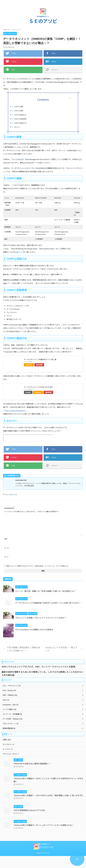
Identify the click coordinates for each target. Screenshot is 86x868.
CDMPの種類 (19, 111)
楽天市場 (39, 365)
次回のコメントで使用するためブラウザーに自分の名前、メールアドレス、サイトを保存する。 (38, 566)
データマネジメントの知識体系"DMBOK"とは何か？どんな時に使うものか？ (48, 603)
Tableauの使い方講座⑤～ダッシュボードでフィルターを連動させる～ (44, 825)
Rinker (31, 361)
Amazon (29, 365)
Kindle (28, 392)
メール (7, 548)
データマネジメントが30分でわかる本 (38, 387)
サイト (6, 557)
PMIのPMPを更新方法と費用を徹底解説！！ (32, 764)
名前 (6, 539)
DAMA (22, 159)
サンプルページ (9, 744)
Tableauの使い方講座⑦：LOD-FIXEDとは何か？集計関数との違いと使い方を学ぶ (48, 795)
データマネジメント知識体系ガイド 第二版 (40, 359)
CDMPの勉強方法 (20, 123)
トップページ (8, 749)
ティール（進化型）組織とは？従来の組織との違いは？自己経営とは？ (45, 591)
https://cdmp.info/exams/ (15, 410)
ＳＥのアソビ (43, 21)
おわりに (17, 127)
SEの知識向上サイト (46, 844)
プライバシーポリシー (11, 754)
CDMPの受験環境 (20, 119)
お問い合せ (7, 740)
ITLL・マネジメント (11, 494)
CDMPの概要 (19, 106)
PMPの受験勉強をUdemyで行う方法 (29, 810)
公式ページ (19, 252)
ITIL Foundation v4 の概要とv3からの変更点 (34, 629)
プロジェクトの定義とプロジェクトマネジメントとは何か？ (41, 618)
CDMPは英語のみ (20, 115)
